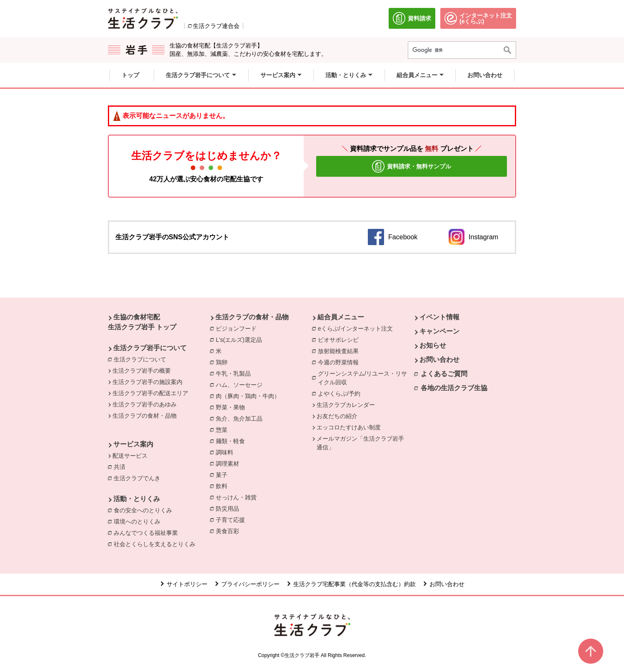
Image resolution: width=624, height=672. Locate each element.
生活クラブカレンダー (346, 405)
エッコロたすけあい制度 (349, 427)
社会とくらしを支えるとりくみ (157, 544)
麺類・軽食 (232, 441)
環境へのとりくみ (139, 521)
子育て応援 (232, 519)
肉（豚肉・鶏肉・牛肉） (250, 396)
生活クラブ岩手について (150, 348)
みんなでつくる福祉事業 (148, 532)
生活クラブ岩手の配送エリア (150, 393)
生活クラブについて (140, 359)
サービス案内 (133, 444)
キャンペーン (439, 331)
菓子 (224, 474)
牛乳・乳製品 (235, 373)
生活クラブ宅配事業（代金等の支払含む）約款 (354, 584)
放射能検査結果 (340, 351)
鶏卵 (224, 362)
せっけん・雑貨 (238, 497)
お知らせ (433, 345)
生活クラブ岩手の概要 (142, 371)
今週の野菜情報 (340, 362)
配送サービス (130, 456)
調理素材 (230, 463)
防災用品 (230, 508)
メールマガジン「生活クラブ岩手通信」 (360, 443)
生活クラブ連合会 (216, 26)
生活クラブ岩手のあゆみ (145, 404)
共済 (122, 466)
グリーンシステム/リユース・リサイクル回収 (366, 378)
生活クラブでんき (139, 478)
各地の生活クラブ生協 (454, 388)
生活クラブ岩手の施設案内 (147, 382)
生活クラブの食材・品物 (145, 416)
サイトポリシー (187, 584)
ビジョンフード (238, 328)
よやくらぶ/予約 (341, 393)
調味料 (227, 452)
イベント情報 (439, 317)
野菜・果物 (232, 407)
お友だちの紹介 (337, 416)
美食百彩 (230, 531)
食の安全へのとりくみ (145, 510)
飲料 (224, 486)
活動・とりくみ (137, 499)
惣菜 (224, 429)
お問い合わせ (439, 360)
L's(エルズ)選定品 (241, 339)
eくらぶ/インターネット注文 (357, 328)
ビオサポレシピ (340, 339)
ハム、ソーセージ (241, 384)
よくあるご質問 (444, 374)
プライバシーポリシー (250, 584)
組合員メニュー (341, 317)
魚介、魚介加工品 (241, 418)
